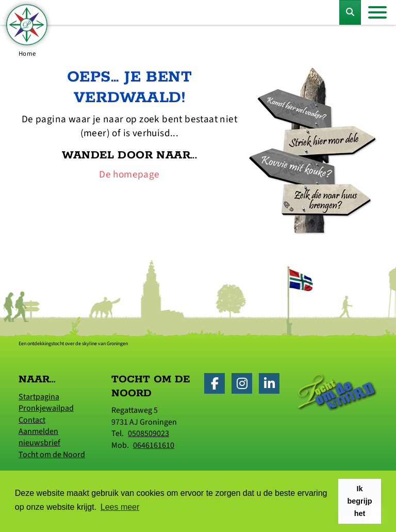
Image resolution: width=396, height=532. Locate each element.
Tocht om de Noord (52, 455)
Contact (32, 420)
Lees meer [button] (120, 507)
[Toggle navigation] (377, 12)
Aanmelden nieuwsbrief (39, 437)
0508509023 (148, 433)
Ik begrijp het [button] (360, 501)
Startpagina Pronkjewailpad (46, 402)
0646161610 (154, 445)
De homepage (129, 174)
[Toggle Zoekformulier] (350, 12)
